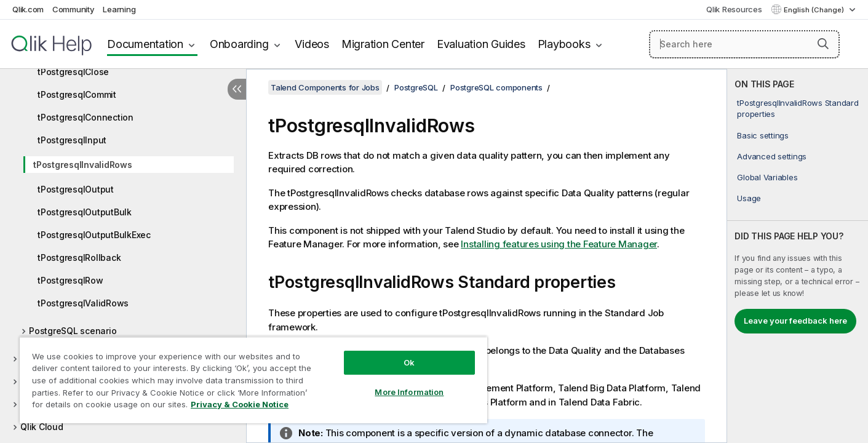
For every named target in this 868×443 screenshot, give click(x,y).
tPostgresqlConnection (86, 117)
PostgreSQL (416, 87)
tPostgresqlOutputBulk (85, 212)
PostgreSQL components (496, 87)
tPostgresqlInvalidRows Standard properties (798, 108)
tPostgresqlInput (72, 140)
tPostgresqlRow (70, 280)
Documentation (145, 44)
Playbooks (564, 44)
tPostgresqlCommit (77, 94)
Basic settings (763, 135)
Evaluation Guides (481, 44)
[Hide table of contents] (237, 89)
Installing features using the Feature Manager (559, 244)
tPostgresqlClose (73, 72)
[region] (253, 380)
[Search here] (744, 44)
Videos (312, 44)
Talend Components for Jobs (325, 87)
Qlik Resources (734, 9)
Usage (749, 198)
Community (74, 9)
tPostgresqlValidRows (83, 303)
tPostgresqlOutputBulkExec (94, 235)
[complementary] (798, 256)
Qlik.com (28, 9)
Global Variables (767, 177)
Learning (119, 9)
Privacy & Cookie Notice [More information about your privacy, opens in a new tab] (240, 404)
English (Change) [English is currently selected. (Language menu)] (815, 10)
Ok (409, 362)
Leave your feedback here (795, 321)
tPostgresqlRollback (79, 257)
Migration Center (383, 44)
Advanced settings (772, 156)
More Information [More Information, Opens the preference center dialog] (409, 392)
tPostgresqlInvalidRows (83, 165)
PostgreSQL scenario (73, 331)
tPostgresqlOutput (76, 189)
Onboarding (239, 44)
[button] (823, 44)
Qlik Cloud (42, 427)
